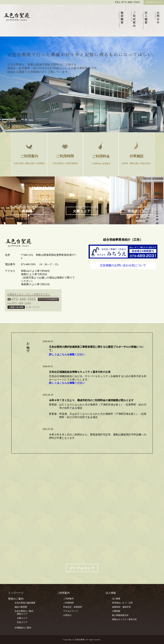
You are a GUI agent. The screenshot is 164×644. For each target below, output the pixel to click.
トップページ (16, 593)
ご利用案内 (68, 599)
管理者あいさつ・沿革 (122, 603)
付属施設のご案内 (23, 628)
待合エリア (136, 211)
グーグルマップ (82, 568)
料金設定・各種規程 (73, 607)
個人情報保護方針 (120, 615)
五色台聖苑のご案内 (24, 611)
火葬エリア (82, 211)
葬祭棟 (27, 211)
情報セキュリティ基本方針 (124, 619)
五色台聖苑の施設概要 (25, 603)
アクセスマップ (154, 2)
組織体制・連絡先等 (121, 607)
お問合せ (67, 615)
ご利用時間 (68, 603)
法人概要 (116, 599)
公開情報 (116, 611)
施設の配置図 (21, 607)
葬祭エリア (22, 614)
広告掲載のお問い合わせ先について (123, 265)
